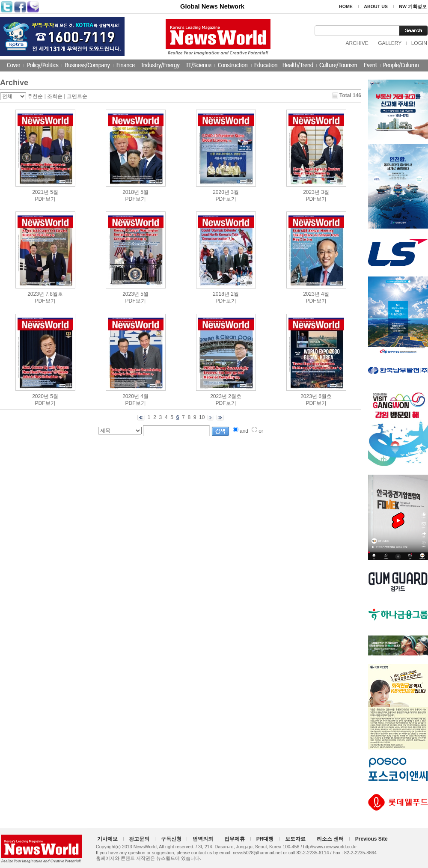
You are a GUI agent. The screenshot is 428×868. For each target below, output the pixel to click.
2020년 (221, 192)
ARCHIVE (357, 43)
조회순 (55, 96)
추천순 (35, 96)
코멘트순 (77, 96)
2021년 (40, 192)
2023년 (311, 192)
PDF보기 (45, 199)
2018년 (131, 192)
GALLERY (390, 43)
